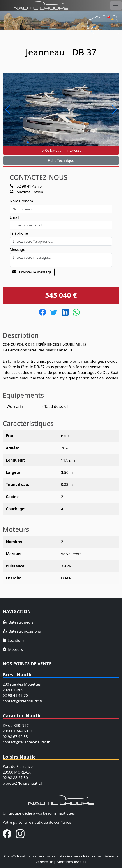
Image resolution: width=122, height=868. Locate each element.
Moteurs (13, 649)
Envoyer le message (32, 272)
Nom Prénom (21, 201)
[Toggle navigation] (116, 5)
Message (17, 249)
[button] (8, 110)
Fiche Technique (61, 160)
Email (14, 217)
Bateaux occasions (22, 631)
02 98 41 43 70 (26, 186)
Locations (13, 640)
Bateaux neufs (18, 622)
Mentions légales (72, 862)
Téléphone (19, 233)
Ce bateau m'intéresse (61, 150)
